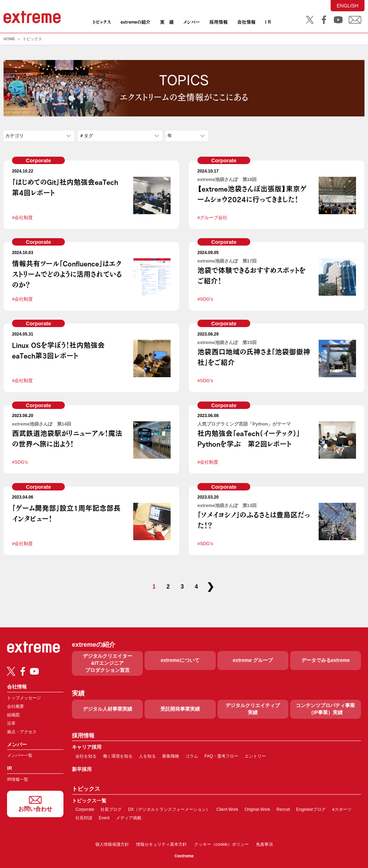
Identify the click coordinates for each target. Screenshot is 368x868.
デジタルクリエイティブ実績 (253, 709)
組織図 (13, 715)
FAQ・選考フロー (221, 756)
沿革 (11, 723)
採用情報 (219, 22)
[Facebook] (23, 671)
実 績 (167, 22)
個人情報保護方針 (112, 844)
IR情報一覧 (18, 779)
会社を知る (86, 756)
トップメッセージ (24, 698)
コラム (192, 756)
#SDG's (205, 299)
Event (104, 818)
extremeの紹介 (136, 22)
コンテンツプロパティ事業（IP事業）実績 (325, 709)
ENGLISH (347, 6)
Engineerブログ (311, 809)
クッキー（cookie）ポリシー (222, 844)
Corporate (38, 160)
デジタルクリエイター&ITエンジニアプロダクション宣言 (108, 663)
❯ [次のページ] (210, 587)
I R (268, 22)
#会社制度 (22, 218)
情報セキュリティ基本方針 (161, 844)
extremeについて (180, 660)
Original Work (257, 809)
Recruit (283, 809)
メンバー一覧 (20, 755)
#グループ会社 (212, 218)
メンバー (191, 22)
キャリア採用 (87, 747)
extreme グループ (253, 660)
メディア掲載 (129, 818)
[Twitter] (11, 671)
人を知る (147, 756)
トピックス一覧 (89, 801)
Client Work (227, 809)
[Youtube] (34, 671)
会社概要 (16, 706)
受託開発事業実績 (180, 709)
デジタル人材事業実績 (108, 709)
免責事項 (264, 844)
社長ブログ (111, 809)
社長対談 (84, 818)
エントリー (255, 756)
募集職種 (171, 756)
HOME (9, 39)
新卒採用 (82, 769)
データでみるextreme (326, 660)
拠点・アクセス (22, 732)
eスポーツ (342, 809)
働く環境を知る (118, 756)
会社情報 (246, 22)
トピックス (102, 22)
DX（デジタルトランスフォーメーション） (169, 809)
